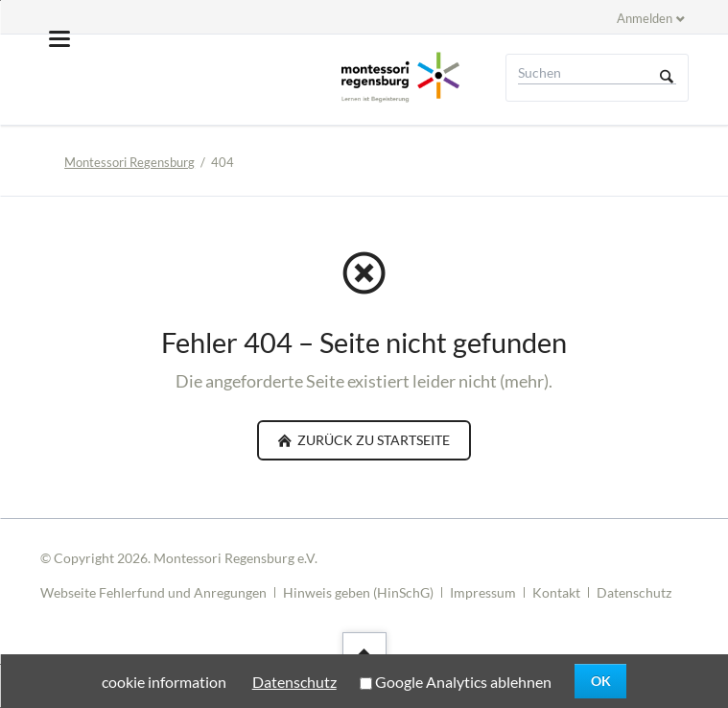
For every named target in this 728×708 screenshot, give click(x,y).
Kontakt (556, 592)
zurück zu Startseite (372, 440)
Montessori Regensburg (129, 162)
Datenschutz (634, 592)
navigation (59, 39)
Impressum (483, 592)
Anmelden (645, 18)
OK (601, 681)
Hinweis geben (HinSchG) (358, 592)
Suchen (667, 78)
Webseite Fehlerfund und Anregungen (153, 592)
